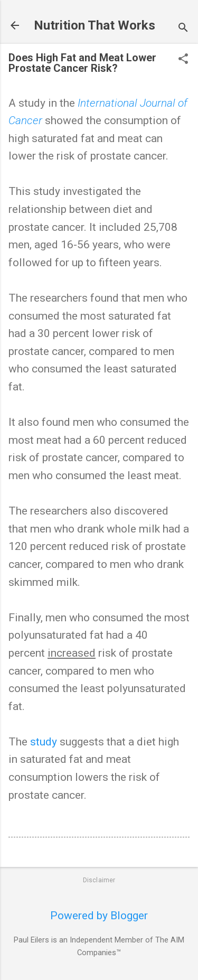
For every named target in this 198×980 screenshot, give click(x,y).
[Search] (183, 29)
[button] (183, 60)
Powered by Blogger (99, 916)
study (44, 742)
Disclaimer (99, 880)
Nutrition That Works (95, 25)
